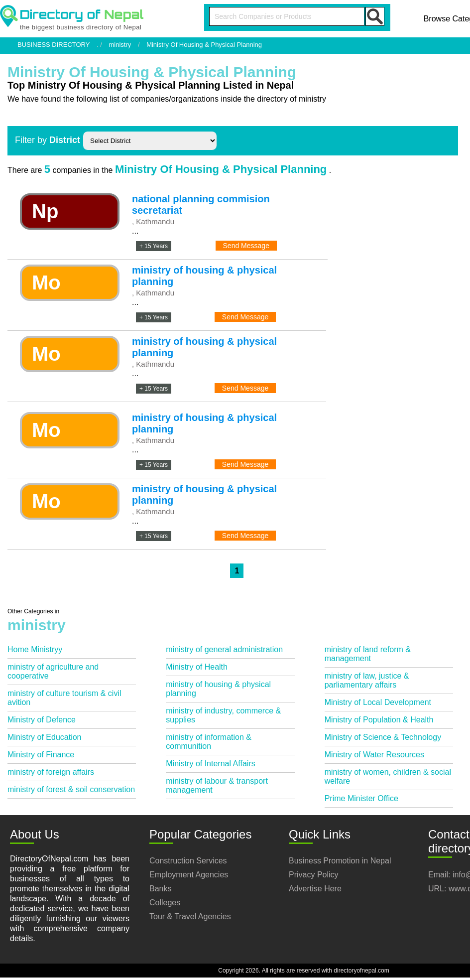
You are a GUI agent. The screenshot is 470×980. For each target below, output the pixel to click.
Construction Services (188, 861)
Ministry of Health (197, 667)
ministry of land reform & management (368, 654)
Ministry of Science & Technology (383, 737)
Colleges (165, 903)
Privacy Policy (314, 875)
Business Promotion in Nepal (340, 861)
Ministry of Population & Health (379, 720)
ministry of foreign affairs (51, 772)
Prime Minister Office (361, 798)
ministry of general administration (224, 649)
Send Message (246, 246)
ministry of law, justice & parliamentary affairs (367, 680)
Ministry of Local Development (378, 702)
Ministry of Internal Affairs (210, 764)
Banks (160, 889)
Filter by (48, 140)
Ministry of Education (45, 737)
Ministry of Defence (42, 720)
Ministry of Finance (41, 755)
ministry (120, 45)
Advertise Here (315, 889)
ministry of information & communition (209, 742)
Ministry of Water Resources (374, 755)
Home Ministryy (35, 649)
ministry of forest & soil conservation (71, 789)
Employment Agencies (189, 875)
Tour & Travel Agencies (190, 916)
